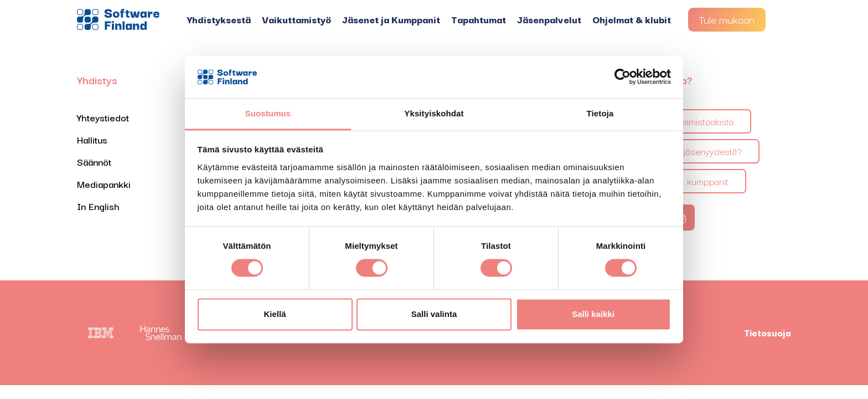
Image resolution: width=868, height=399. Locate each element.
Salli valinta (434, 314)
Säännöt (94, 162)
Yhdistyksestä (219, 19)
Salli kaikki (593, 314)
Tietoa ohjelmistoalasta (688, 121)
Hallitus (92, 139)
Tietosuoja (768, 332)
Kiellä (275, 314)
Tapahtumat (479, 19)
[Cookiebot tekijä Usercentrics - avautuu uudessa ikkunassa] (622, 77)
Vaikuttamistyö (296, 19)
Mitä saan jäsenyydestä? (692, 151)
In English (98, 206)
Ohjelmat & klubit (632, 19)
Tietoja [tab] (600, 113)
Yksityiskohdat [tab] (434, 113)
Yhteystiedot (103, 117)
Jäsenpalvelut (549, 19)
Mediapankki (104, 184)
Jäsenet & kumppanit (686, 181)
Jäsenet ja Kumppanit (391, 19)
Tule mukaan (727, 19)
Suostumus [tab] (268, 113)
